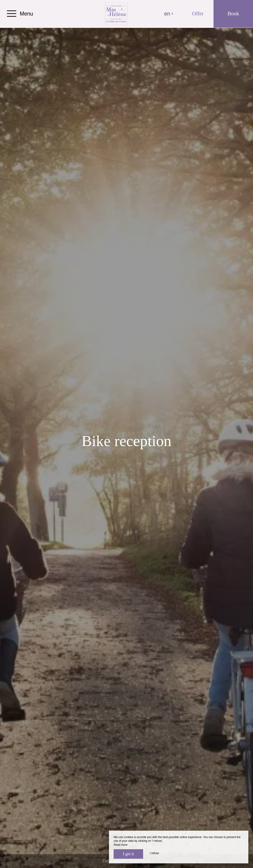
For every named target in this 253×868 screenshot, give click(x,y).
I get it (128, 854)
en (169, 14)
